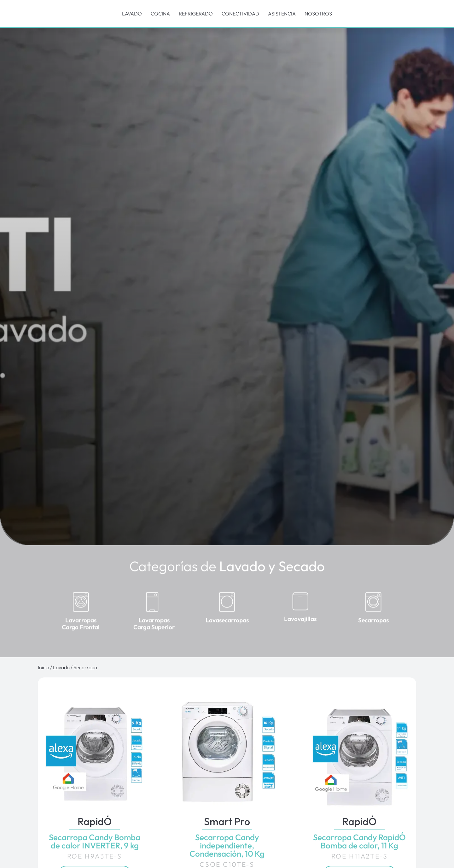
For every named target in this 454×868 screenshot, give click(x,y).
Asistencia (282, 14)
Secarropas (373, 628)
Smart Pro (227, 821)
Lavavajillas (300, 627)
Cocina (160, 14)
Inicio (44, 667)
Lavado (132, 14)
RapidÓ (95, 821)
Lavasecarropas (227, 628)
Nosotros (318, 14)
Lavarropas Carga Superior (154, 632)
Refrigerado (196, 14)
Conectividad (240, 14)
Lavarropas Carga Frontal (81, 632)
